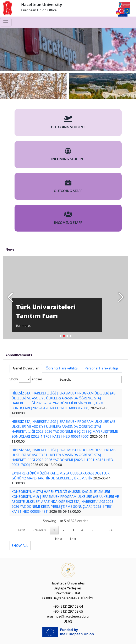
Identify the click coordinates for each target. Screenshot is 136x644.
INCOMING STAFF (68, 218)
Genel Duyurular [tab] (26, 368)
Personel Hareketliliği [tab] (101, 368)
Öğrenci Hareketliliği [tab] (62, 368)
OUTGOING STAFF (68, 186)
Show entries (26, 379)
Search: (91, 379)
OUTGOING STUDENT (68, 122)
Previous (39, 530)
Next (59, 539)
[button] (121, 298)
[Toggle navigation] (6, 22)
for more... (24, 326)
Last (73, 539)
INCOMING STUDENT (68, 154)
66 (111, 530)
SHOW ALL (20, 546)
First (22, 530)
